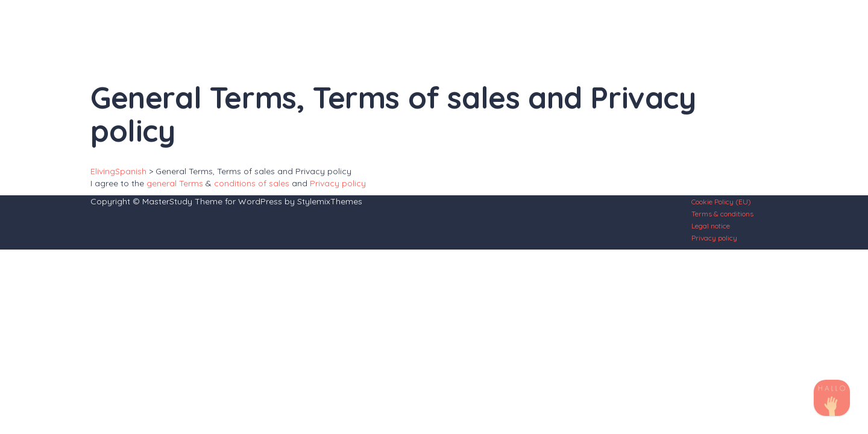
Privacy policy (338, 183)
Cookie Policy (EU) (721, 202)
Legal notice (711, 226)
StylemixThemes (330, 201)
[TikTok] (832, 398)
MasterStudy (167, 201)
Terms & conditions (722, 214)
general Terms (175, 183)
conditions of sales (252, 183)
